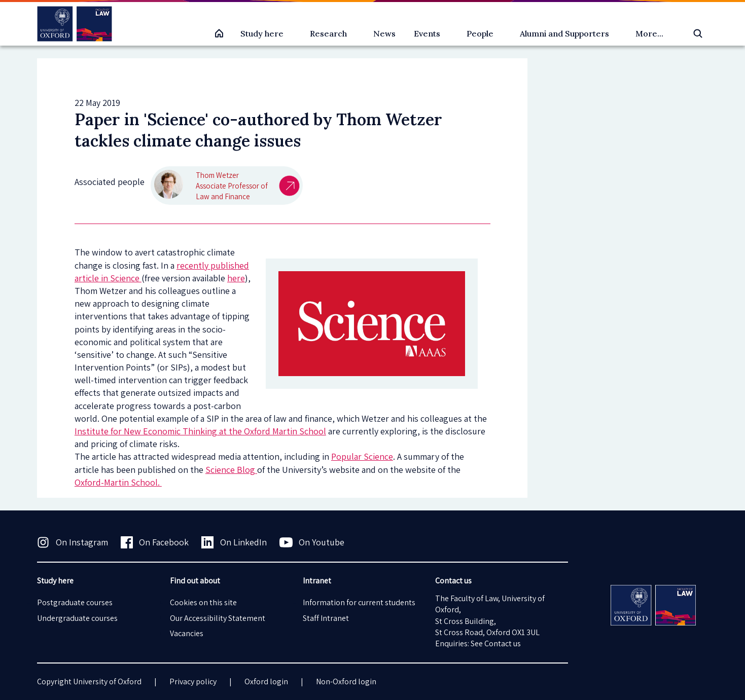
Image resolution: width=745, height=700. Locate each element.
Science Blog (231, 470)
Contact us (503, 643)
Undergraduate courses (77, 618)
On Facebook (155, 542)
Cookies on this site (203, 602)
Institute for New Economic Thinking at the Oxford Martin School (200, 431)
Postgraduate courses (75, 602)
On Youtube (312, 542)
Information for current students (359, 602)
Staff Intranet (326, 618)
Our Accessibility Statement (218, 618)
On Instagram (73, 542)
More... (649, 33)
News (384, 33)
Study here (262, 33)
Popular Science (362, 456)
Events (427, 33)
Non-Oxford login (346, 681)
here (236, 278)
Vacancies (187, 633)
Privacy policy (193, 681)
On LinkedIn (234, 542)
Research (328, 33)
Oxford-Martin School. (118, 482)
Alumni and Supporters (564, 33)
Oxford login (266, 681)
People (480, 33)
